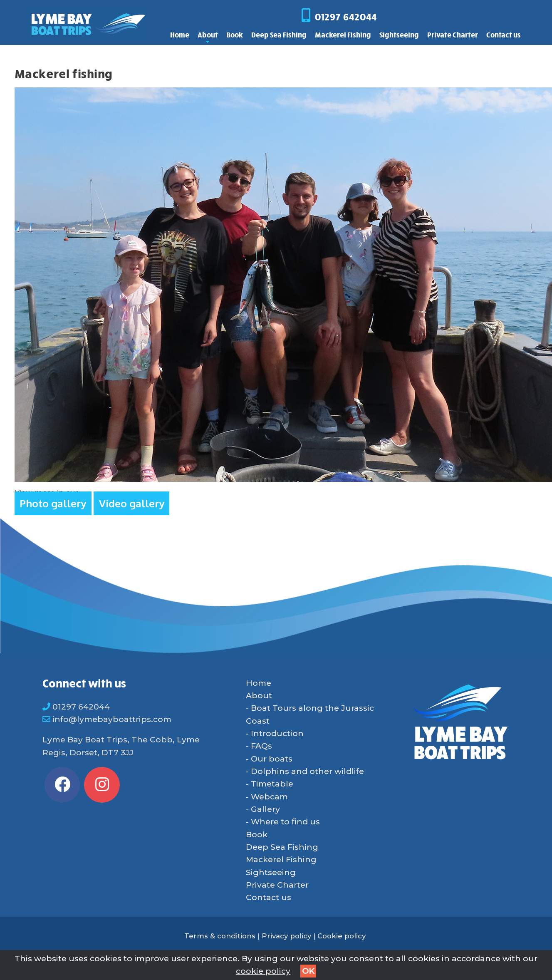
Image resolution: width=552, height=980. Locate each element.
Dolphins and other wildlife (307, 771)
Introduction (277, 733)
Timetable (272, 784)
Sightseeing (399, 35)
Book (235, 35)
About (208, 37)
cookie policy (263, 971)
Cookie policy (342, 936)
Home (180, 35)
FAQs (261, 746)
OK (308, 971)
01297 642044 (346, 17)
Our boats (272, 759)
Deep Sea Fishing (279, 35)
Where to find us (285, 822)
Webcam (269, 797)
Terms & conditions (220, 936)
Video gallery (132, 503)
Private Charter (453, 35)
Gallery (265, 809)
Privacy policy (286, 936)
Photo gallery (53, 503)
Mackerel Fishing (343, 35)
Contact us (504, 35)
